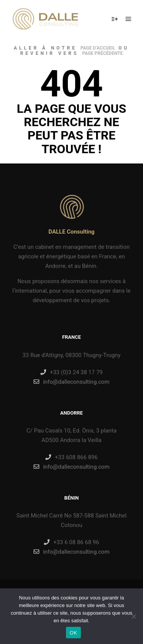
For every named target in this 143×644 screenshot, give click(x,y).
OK (73, 633)
